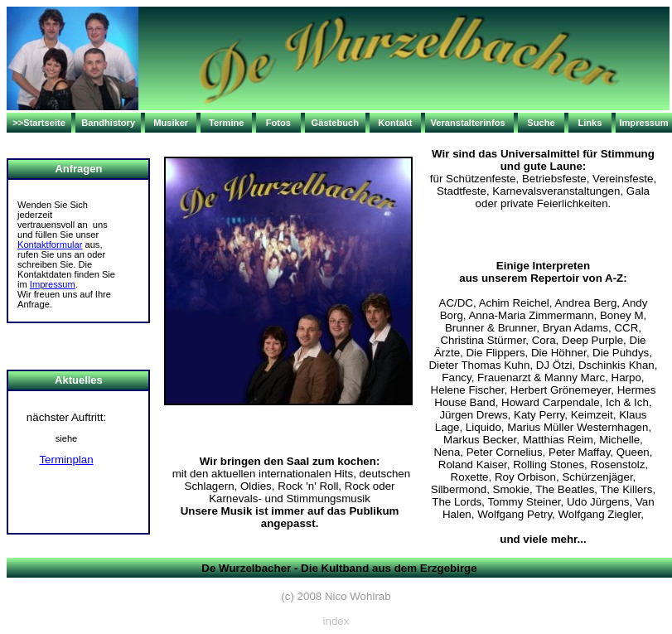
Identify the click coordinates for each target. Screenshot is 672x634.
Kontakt (395, 123)
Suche (541, 123)
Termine (226, 123)
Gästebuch (335, 123)
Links (590, 123)
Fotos (278, 123)
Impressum (643, 123)
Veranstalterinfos (468, 123)
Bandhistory (108, 123)
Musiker (171, 123)
